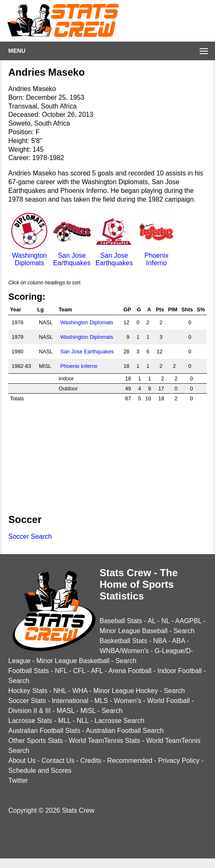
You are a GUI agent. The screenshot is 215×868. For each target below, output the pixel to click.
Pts (160, 309)
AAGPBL (188, 621)
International (70, 701)
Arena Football (130, 671)
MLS (101, 701)
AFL (97, 671)
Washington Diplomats (29, 255)
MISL (88, 711)
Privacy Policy (179, 761)
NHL (60, 691)
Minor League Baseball (134, 631)
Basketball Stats (123, 641)
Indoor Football (180, 671)
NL (166, 621)
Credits (91, 761)
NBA (160, 641)
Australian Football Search (125, 731)
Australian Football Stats (44, 731)
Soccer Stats (27, 701)
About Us (22, 761)
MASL (65, 711)
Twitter (18, 780)
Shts (187, 309)
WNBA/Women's (124, 651)
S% (201, 309)
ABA (178, 641)
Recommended (130, 761)
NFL (61, 671)
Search (184, 631)
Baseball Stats (121, 621)
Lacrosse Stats (30, 721)
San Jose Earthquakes (72, 255)
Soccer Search (30, 536)
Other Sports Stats (36, 741)
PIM (173, 309)
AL (152, 621)
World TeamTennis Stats (105, 741)
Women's (127, 701)
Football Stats (29, 671)
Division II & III (29, 711)
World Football (168, 701)
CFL (79, 671)
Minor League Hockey (126, 691)
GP (127, 309)
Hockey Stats (28, 691)
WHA (80, 691)
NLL (83, 721)
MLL (65, 721)
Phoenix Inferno (156, 255)
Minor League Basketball (73, 661)
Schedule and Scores (40, 771)
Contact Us (58, 761)
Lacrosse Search (120, 721)
